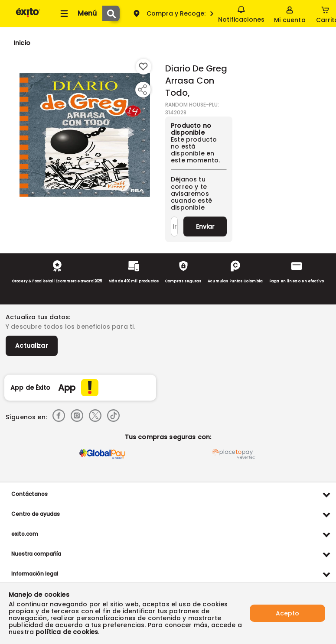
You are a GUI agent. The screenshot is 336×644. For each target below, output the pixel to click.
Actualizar (32, 346)
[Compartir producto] (142, 90)
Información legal (35, 574)
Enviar (205, 227)
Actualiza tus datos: (38, 317)
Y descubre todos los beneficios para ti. (70, 327)
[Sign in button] (290, 13)
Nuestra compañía (36, 554)
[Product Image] (85, 135)
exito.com (25, 534)
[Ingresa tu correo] (174, 227)
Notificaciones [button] (241, 13)
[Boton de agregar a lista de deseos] (144, 67)
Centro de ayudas (36, 514)
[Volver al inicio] (28, 17)
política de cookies (67, 632)
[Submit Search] (111, 13)
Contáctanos (29, 494)
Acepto (287, 613)
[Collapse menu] (77, 13)
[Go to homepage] (22, 43)
